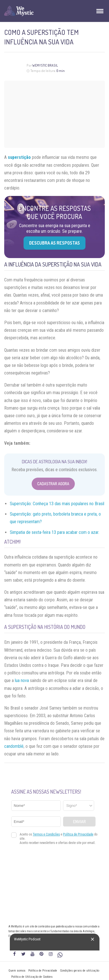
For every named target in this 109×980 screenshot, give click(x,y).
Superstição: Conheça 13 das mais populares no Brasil (57, 504)
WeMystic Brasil (45, 65)
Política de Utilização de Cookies (32, 977)
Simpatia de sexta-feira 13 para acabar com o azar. (54, 532)
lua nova (22, 680)
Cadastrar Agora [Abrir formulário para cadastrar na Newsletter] (53, 484)
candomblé (14, 746)
